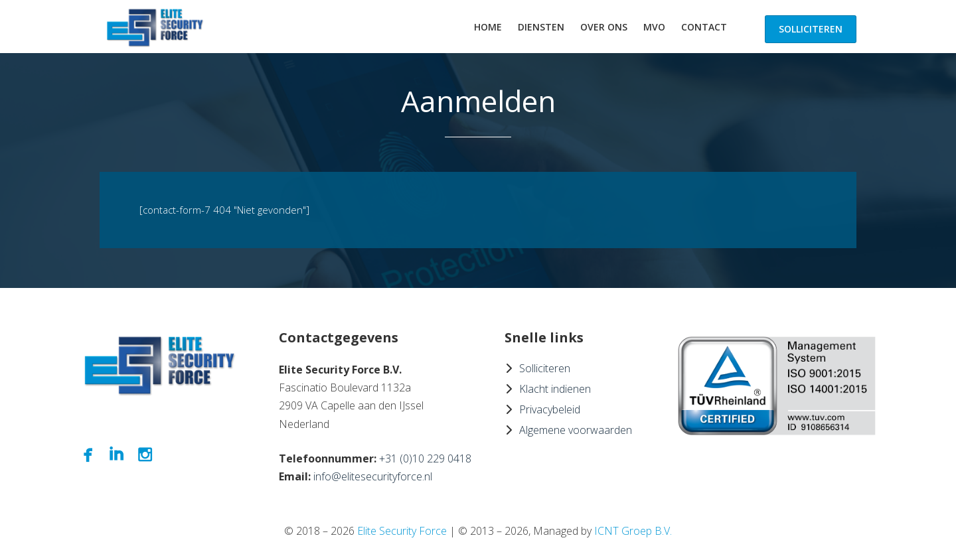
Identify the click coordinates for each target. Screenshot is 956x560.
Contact (704, 27)
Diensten (541, 27)
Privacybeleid (550, 409)
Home (488, 27)
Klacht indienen (555, 389)
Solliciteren (811, 29)
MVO (654, 27)
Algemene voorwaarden (576, 430)
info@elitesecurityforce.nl (373, 476)
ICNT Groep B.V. (633, 531)
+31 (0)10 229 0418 (425, 458)
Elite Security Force (402, 531)
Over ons (604, 27)
